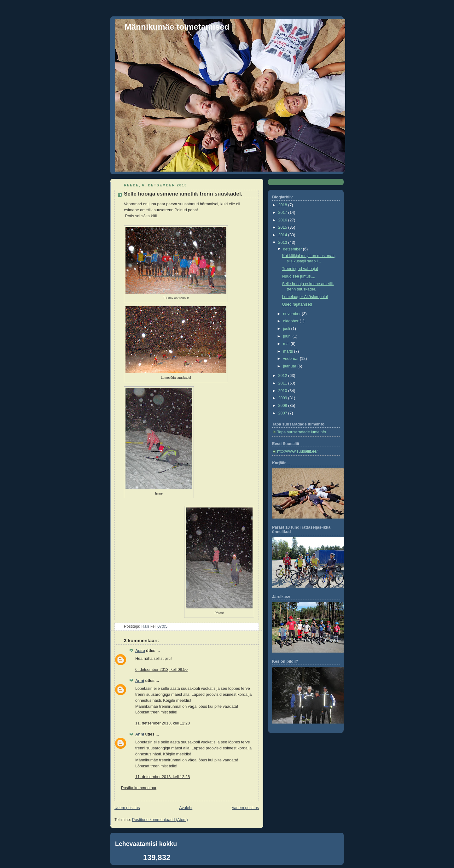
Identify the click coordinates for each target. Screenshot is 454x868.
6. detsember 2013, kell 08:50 (161, 670)
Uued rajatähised (297, 304)
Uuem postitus (127, 808)
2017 (283, 213)
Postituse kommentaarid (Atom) (160, 820)
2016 (283, 220)
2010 (283, 391)
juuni (288, 336)
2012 (283, 376)
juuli (287, 329)
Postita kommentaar (139, 788)
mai (287, 344)
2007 (283, 413)
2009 (283, 398)
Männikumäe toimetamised (177, 27)
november (293, 314)
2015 (283, 227)
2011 (283, 383)
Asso (140, 651)
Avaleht (186, 808)
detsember (293, 249)
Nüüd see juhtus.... (299, 276)
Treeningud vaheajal (300, 269)
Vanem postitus (245, 808)
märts (289, 351)
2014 (283, 235)
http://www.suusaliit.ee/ (297, 451)
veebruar (291, 359)
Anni (140, 681)
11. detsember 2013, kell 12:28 (163, 723)
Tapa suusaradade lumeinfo (302, 432)
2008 (283, 406)
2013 (283, 243)
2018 (283, 205)
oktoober (291, 321)
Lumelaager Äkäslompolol (305, 297)
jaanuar (290, 366)
